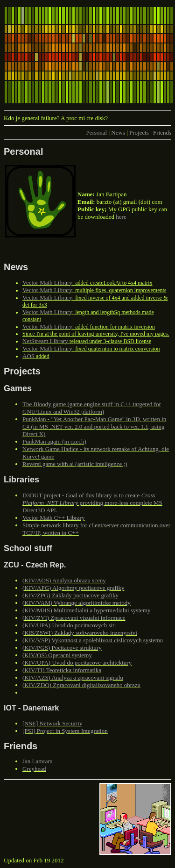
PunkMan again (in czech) (54, 441)
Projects (139, 133)
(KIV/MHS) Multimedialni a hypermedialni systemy (86, 610)
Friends (162, 133)
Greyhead (34, 769)
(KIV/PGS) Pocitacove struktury (62, 648)
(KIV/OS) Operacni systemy (57, 655)
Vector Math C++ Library (53, 518)
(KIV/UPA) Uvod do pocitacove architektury (77, 663)
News (118, 133)
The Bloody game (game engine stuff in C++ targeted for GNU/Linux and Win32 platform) (92, 408)
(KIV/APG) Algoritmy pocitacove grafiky (73, 588)
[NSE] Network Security (52, 723)
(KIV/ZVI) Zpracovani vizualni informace (74, 618)
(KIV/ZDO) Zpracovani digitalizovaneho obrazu (81, 685)
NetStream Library (45, 341)
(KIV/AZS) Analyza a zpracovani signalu (73, 678)
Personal (96, 133)
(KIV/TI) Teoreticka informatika (62, 670)
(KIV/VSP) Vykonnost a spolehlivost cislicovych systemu (93, 640)
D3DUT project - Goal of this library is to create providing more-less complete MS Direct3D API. (92, 503)
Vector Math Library (47, 283)
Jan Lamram (38, 761)
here (121, 217)
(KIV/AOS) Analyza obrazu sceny (64, 580)
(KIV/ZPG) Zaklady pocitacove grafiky (70, 595)
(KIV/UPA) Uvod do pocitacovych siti (69, 625)
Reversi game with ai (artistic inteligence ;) (75, 464)
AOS (28, 356)
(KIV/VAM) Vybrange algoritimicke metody (77, 603)
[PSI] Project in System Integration (65, 731)
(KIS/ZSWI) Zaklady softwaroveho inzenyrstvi (80, 633)
